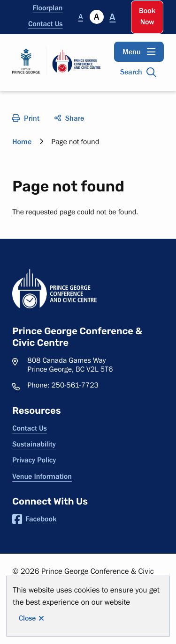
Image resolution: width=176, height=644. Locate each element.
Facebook (34, 519)
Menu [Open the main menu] (132, 52)
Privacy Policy (34, 460)
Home (22, 142)
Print (32, 118)
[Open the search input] (139, 72)
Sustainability (34, 444)
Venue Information (42, 476)
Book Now (147, 16)
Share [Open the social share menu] (75, 118)
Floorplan (47, 8)
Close (27, 618)
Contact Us (46, 24)
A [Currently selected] (96, 17)
